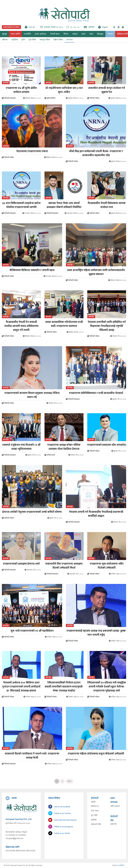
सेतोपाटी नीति (96, 824)
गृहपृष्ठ (93, 802)
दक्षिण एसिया (58, 40)
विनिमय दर (95, 806)
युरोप (23, 40)
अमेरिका (5, 40)
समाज (75, 34)
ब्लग (91, 34)
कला (83, 34)
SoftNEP (121, 865)
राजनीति (27, 34)
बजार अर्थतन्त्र (40, 34)
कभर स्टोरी (15, 34)
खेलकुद (100, 34)
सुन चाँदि (94, 815)
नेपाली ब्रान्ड (55, 34)
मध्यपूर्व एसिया (45, 40)
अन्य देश (69, 40)
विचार (66, 34)
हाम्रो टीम (113, 824)
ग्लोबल (110, 34)
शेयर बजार (95, 811)
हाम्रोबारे (94, 820)
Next (70, 781)
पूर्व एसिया (32, 40)
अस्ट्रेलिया (15, 40)
